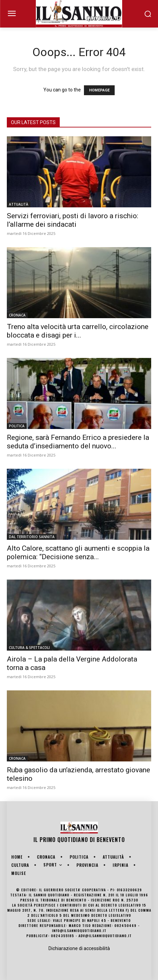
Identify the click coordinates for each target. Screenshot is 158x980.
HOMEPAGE (99, 90)
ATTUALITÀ (19, 204)
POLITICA (17, 426)
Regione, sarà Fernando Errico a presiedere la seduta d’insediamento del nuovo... (78, 442)
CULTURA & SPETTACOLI (29, 648)
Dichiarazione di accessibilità (79, 948)
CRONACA (17, 315)
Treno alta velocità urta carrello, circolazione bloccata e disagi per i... (78, 331)
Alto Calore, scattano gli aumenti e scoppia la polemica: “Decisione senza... (78, 553)
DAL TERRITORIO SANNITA (32, 537)
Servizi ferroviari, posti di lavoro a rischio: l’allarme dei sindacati (73, 220)
